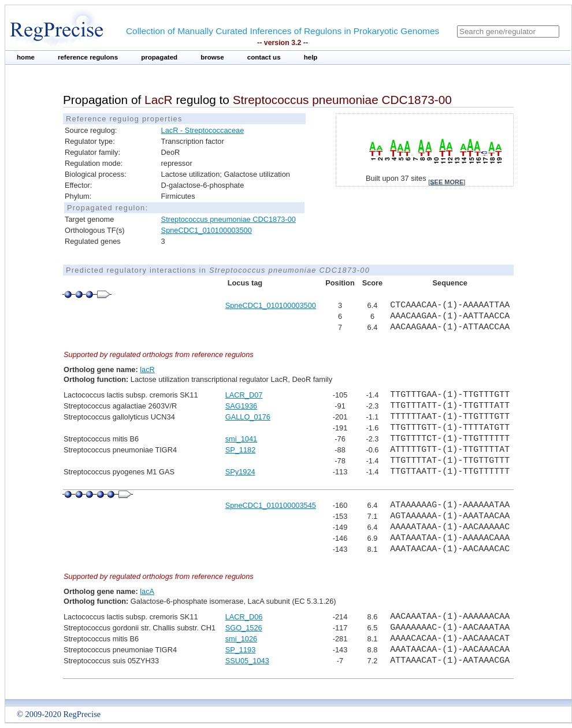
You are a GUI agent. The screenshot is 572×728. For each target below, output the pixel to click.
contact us (264, 57)
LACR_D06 (244, 617)
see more (447, 182)
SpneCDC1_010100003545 (271, 505)
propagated (159, 57)
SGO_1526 (244, 628)
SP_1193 (241, 650)
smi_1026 (242, 639)
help (311, 57)
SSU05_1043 (247, 661)
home (26, 57)
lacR (147, 369)
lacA (147, 591)
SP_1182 (241, 450)
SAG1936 (242, 406)
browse (212, 57)
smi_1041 (242, 439)
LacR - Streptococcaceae (203, 130)
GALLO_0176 (248, 417)
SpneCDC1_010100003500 (207, 230)
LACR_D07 (244, 395)
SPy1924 (240, 472)
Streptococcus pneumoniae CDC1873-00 (229, 219)
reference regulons (88, 57)
